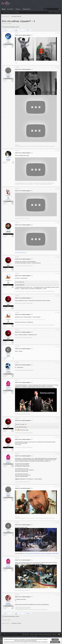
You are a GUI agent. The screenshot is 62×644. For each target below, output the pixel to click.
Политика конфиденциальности (45, 634)
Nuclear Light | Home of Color (21, 253)
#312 (58, 363)
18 (20, 30)
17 (18, 30)
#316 (58, 454)
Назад (5, 30)
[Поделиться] (56, 33)
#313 (58, 380)
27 (24, 30)
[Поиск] (52, 9)
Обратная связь (26, 634)
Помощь (54, 634)
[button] (14, 9)
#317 (58, 486)
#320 (58, 595)
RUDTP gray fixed (7, 634)
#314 (58, 418)
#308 (58, 296)
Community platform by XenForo (15, 637)
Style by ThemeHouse (33, 637)
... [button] (10, 30)
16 (16, 30)
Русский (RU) (15, 634)
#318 (58, 523)
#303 (58, 151)
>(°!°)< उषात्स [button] (17, 145)
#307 (58, 274)
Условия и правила (34, 634)
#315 (58, 437)
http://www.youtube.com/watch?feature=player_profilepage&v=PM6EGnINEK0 (40, 553)
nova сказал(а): (19, 282)
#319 (58, 558)
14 (12, 30)
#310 (58, 330)
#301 (58, 33)
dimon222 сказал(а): (20, 424)
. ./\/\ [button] (16, 144)
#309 (58, 312)
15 (14, 30)
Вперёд (28, 30)
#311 (58, 347)
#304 (58, 189)
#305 (58, 223)
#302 (58, 67)
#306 (58, 257)
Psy (4, 24)
